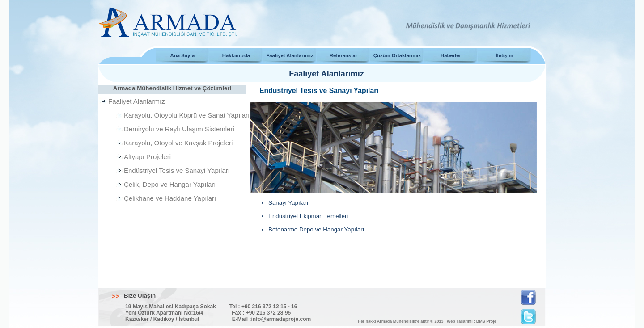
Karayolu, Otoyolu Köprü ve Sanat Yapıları (187, 115)
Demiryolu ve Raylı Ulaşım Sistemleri (179, 129)
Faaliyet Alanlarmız (137, 101)
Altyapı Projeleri (147, 157)
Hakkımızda (236, 55)
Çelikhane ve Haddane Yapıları (170, 198)
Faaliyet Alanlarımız (290, 55)
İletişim (504, 55)
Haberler (451, 55)
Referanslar (343, 55)
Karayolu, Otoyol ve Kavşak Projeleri (178, 143)
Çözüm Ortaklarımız (397, 55)
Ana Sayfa (183, 55)
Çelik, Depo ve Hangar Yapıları (170, 184)
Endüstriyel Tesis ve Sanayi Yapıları (177, 170)
